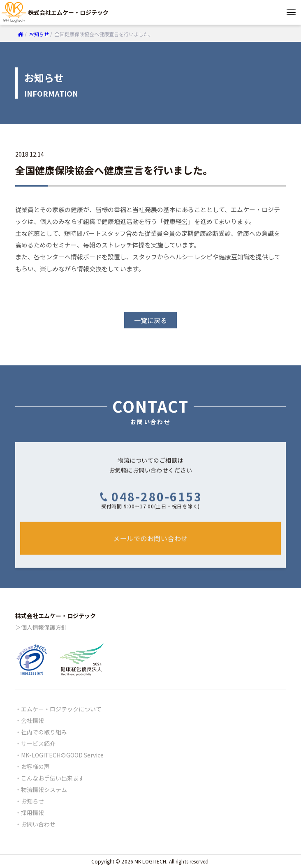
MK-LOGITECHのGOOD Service (62, 755)
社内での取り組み (44, 732)
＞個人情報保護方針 (41, 627)
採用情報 (32, 813)
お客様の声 (35, 766)
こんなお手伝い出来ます (53, 778)
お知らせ (32, 801)
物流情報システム (44, 790)
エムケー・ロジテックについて (61, 709)
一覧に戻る (150, 320)
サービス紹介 (38, 743)
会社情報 (32, 720)
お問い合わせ (38, 824)
